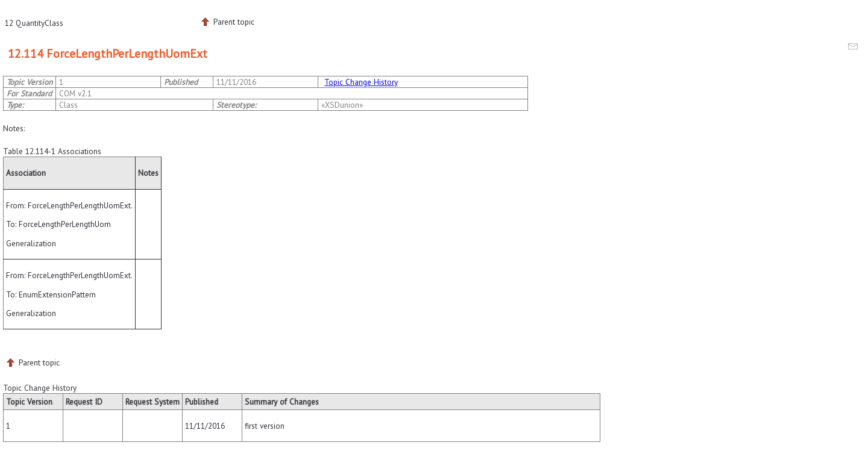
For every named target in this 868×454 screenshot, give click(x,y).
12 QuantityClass (34, 23)
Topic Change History (361, 82)
